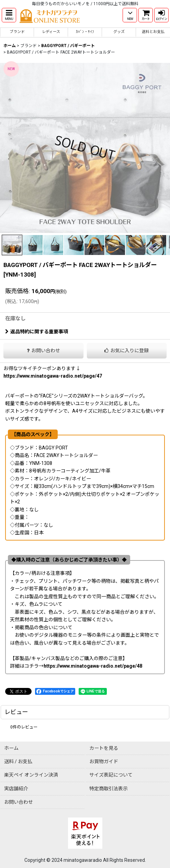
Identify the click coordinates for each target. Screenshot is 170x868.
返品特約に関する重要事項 (37, 332)
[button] (9, 15)
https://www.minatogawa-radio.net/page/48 (93, 666)
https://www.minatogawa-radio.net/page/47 (53, 376)
